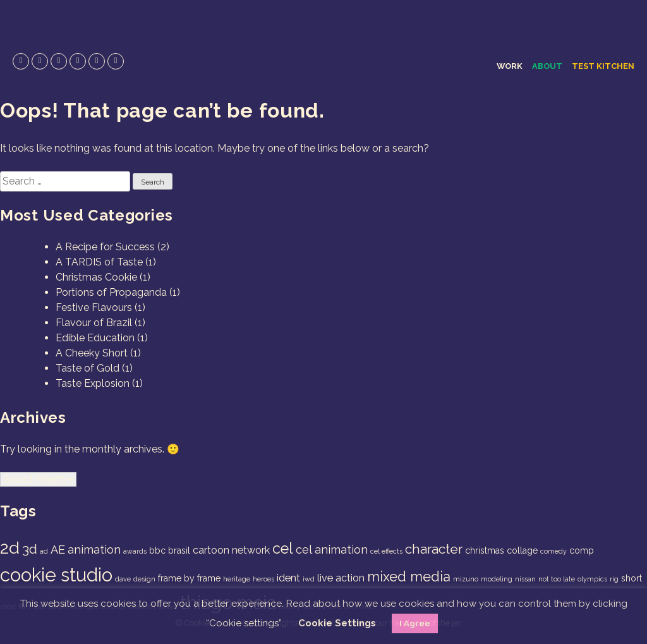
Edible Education (95, 338)
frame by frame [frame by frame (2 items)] (189, 578)
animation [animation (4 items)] (94, 550)
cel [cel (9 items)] (283, 549)
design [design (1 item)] (144, 579)
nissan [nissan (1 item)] (525, 579)
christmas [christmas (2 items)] (485, 550)
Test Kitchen (603, 66)
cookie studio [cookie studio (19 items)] (56, 575)
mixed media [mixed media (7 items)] (409, 576)
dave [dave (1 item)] (123, 579)
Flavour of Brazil (94, 323)
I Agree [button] (415, 623)
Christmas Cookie (96, 277)
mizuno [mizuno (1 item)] (466, 579)
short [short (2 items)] (632, 578)
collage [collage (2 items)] (522, 550)
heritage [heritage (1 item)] (237, 579)
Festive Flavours (94, 307)
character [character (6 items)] (434, 549)
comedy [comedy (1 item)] (553, 551)
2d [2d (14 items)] (10, 548)
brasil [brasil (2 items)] (179, 550)
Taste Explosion (93, 383)
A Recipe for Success (105, 247)
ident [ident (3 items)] (288, 578)
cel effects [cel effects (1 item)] (386, 551)
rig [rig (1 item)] (614, 579)
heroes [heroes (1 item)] (263, 579)
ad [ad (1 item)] (44, 551)
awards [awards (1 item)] (135, 551)
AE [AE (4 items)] (58, 550)
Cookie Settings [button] (337, 623)
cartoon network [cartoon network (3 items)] (231, 550)
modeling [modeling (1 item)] (497, 579)
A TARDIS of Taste (99, 262)
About (547, 66)
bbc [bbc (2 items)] (157, 550)
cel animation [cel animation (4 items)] (332, 550)
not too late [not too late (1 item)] (557, 579)
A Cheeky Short (92, 353)
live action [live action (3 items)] (341, 578)
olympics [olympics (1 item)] (592, 579)
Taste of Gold (88, 368)
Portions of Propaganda (111, 292)
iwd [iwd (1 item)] (309, 579)
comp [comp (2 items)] (582, 550)
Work (510, 66)
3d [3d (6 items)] (30, 549)
